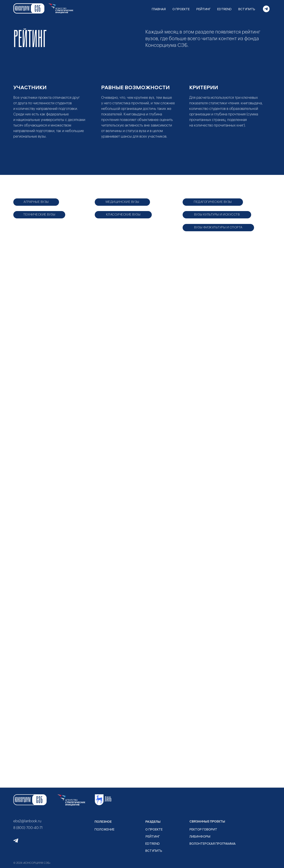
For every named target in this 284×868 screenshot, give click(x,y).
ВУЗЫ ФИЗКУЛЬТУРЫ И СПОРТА (218, 227)
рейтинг (153, 836)
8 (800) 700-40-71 (28, 828)
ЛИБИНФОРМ (200, 836)
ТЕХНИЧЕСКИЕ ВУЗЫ (39, 215)
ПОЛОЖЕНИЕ (105, 829)
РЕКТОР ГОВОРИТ (203, 829)
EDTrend (153, 843)
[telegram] (266, 9)
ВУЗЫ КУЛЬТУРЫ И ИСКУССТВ (217, 215)
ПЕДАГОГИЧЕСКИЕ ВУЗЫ (213, 202)
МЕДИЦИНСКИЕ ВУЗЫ (122, 202)
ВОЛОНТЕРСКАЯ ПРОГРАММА (213, 843)
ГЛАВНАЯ (159, 9)
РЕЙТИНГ (203, 9)
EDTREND (224, 9)
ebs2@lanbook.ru (27, 821)
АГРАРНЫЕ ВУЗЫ (36, 202)
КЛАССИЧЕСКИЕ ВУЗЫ (123, 215)
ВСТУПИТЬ (247, 9)
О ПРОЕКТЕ (181, 9)
